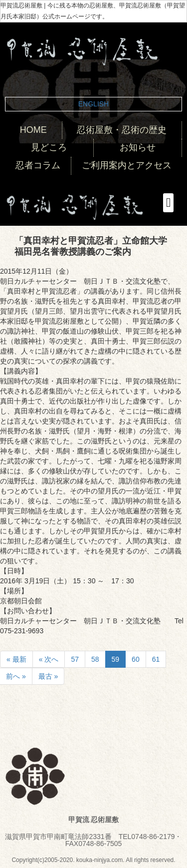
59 (116, 659)
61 (156, 659)
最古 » (48, 676)
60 (136, 659)
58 (95, 659)
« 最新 (16, 659)
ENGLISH (93, 104)
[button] (169, 203)
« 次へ (49, 659)
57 (75, 659)
